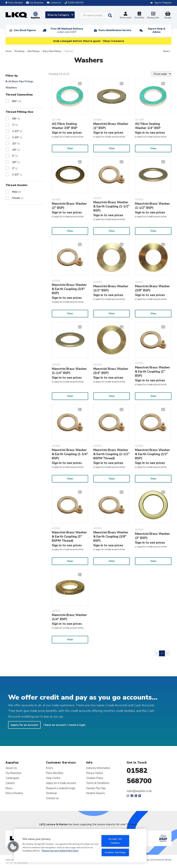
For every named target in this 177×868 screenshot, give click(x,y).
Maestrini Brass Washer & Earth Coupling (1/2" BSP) (152, 454)
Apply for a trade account (61, 783)
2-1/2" (17, 175)
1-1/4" (17, 137)
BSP (17, 101)
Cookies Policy (95, 778)
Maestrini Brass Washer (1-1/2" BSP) (152, 206)
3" (15, 156)
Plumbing (19, 51)
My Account (125, 16)
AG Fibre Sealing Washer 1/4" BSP (148, 126)
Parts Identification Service (115, 30)
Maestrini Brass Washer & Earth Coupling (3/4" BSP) (69, 289)
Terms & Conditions (98, 783)
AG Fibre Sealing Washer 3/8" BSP (65, 126)
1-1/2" (17, 131)
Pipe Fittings (34, 51)
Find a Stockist (14, 3)
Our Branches (35, 3)
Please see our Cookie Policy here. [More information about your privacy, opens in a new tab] (60, 851)
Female (18, 198)
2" (15, 168)
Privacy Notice (95, 773)
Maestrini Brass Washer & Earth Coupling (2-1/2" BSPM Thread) (111, 454)
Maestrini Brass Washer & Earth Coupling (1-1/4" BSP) (70, 454)
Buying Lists (153, 16)
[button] (13, 847)
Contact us (52, 798)
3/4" (16, 162)
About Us (11, 768)
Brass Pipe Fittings (52, 51)
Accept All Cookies (115, 841)
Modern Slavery (96, 793)
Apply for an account (24, 725)
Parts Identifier (55, 773)
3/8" (16, 119)
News (9, 788)
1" (15, 125)
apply (57, 137)
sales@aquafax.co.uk (139, 791)
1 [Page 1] (162, 653)
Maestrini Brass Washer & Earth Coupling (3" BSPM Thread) (69, 536)
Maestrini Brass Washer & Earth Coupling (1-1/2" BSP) (111, 206)
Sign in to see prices (67, 133)
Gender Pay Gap (96, 788)
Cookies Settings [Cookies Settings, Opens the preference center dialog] (115, 852)
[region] (80, 846)
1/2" (16, 144)
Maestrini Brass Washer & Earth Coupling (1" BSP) (152, 372)
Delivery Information (98, 768)
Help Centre (53, 778)
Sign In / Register (163, 3)
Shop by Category (60, 15)
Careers (10, 783)
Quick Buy (139, 16)
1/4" (16, 150)
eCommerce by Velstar (161, 860)
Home (8, 51)
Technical (51, 793)
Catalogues (12, 778)
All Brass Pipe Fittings (19, 81)
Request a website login (61, 788)
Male (16, 192)
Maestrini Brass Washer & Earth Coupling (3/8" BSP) (111, 536)
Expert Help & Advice (157, 30)
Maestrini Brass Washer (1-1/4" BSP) (69, 371)
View (70, 148)
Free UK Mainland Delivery (67, 30)
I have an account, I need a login (64, 725)
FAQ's (50, 768)
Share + (167, 51)
